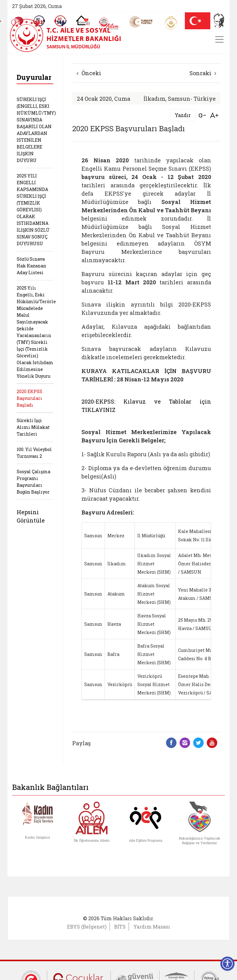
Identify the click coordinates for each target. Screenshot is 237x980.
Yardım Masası (152, 927)
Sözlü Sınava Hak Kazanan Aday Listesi (31, 266)
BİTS (120, 927)
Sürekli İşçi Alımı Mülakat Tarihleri (33, 427)
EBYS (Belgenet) (87, 927)
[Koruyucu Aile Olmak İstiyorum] (83, 20)
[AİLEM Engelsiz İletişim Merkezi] (109, 24)
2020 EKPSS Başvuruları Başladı (29, 398)
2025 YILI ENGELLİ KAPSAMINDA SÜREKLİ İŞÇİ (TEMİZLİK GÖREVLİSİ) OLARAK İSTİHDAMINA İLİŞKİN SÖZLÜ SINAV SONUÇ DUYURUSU (33, 210)
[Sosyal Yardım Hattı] (60, 21)
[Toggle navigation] (219, 39)
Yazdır (183, 115)
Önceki (89, 73)
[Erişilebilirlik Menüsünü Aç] (227, 964)
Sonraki (203, 73)
